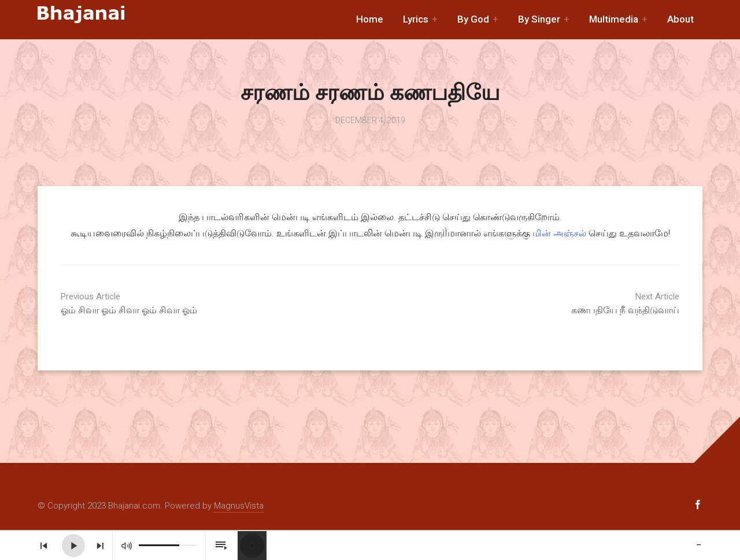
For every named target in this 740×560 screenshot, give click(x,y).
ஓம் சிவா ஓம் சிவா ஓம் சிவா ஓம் (147, 303)
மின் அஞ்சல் (559, 233)
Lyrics (416, 19)
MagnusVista (239, 506)
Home (370, 19)
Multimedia (614, 19)
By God (473, 19)
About (680, 19)
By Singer (539, 19)
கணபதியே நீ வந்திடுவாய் (593, 303)
